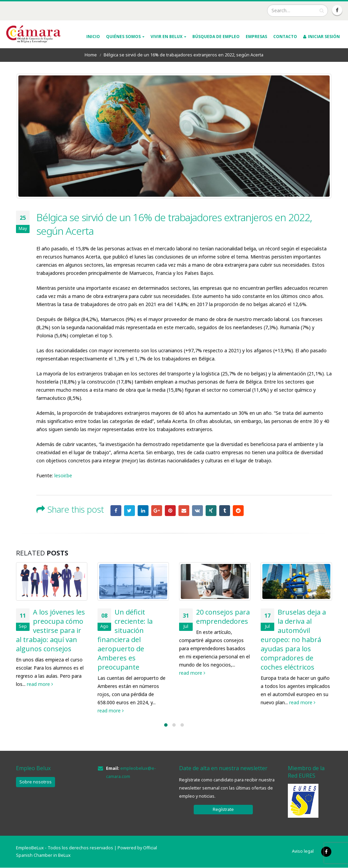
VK (197, 511)
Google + (157, 511)
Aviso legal (303, 851)
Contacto (285, 37)
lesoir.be (63, 475)
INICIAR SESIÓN (321, 37)
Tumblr (225, 511)
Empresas (256, 37)
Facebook (116, 511)
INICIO (93, 37)
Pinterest (170, 511)
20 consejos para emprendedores (223, 617)
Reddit (238, 511)
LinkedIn (143, 511)
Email (184, 511)
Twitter (129, 511)
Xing (211, 511)
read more (40, 684)
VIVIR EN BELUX (167, 37)
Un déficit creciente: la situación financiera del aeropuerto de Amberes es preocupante (125, 640)
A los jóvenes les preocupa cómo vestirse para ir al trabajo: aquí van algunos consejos (50, 630)
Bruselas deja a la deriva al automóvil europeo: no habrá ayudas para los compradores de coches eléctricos (293, 640)
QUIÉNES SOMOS (123, 37)
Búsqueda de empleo (216, 37)
